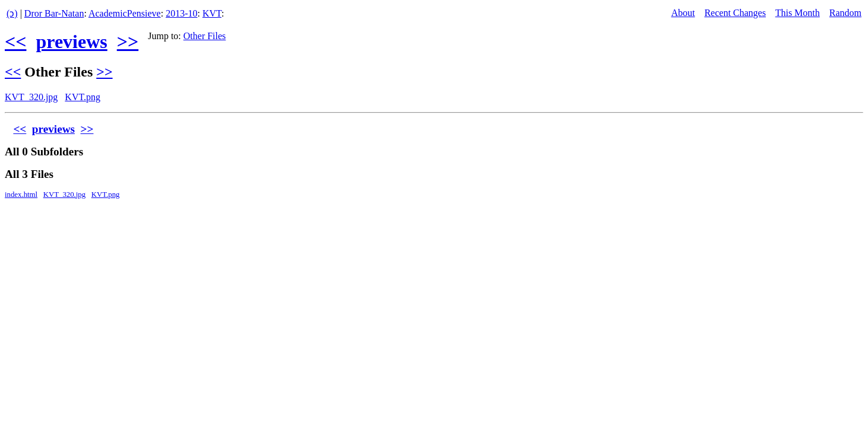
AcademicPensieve (125, 13)
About (683, 13)
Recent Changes (735, 13)
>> (128, 42)
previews (71, 42)
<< (15, 42)
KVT (212, 13)
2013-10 (181, 13)
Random (845, 13)
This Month (798, 13)
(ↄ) (12, 13)
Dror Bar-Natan (54, 13)
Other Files (205, 36)
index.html (21, 195)
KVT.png (83, 97)
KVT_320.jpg (31, 97)
